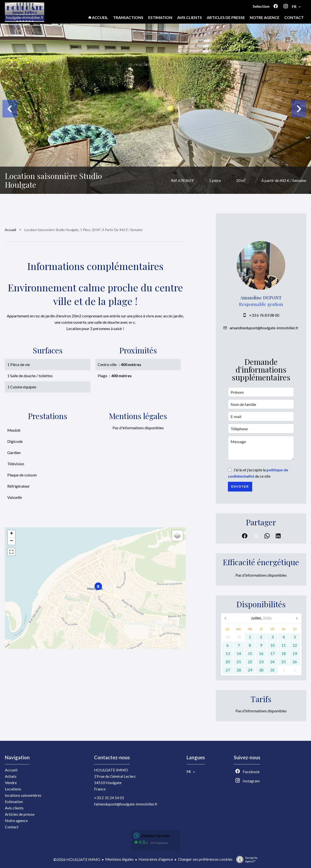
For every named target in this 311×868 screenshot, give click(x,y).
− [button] (12, 541)
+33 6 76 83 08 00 (264, 315)
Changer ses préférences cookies (205, 859)
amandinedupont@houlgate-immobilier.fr (264, 328)
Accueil (10, 230)
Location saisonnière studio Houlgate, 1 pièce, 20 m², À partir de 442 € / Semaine (83, 230)
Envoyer (240, 487)
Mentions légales (119, 859)
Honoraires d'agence (156, 859)
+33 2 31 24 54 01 (109, 798)
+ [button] (12, 534)
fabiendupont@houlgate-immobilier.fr (126, 804)
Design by (246, 859)
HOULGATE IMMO (111, 770)
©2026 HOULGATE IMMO (77, 859)
